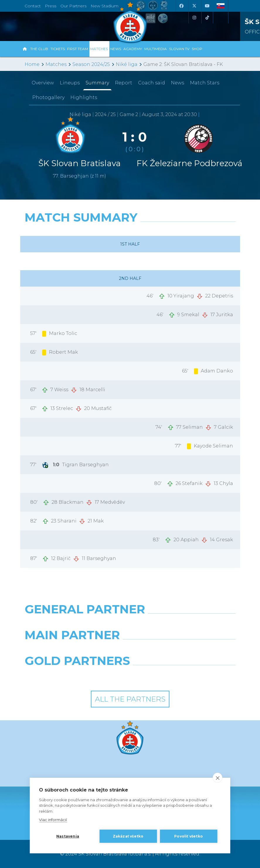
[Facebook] (181, 6)
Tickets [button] (58, 49)
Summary (97, 83)
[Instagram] (194, 18)
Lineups (70, 83)
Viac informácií (53, 820)
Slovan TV (179, 49)
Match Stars (205, 83)
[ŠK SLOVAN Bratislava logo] (130, 22)
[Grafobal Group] (185, 676)
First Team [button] (78, 49)
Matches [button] (99, 49)
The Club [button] (39, 49)
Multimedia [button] (156, 49)
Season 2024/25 (91, 64)
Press (51, 6)
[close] (218, 778)
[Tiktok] (207, 18)
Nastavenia (68, 836)
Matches (56, 64)
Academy (133, 49)
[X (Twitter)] (194, 6)
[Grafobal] (75, 650)
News (116, 49)
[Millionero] (185, 650)
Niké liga (127, 64)
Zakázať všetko (128, 836)
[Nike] (130, 624)
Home (32, 64)
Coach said (152, 83)
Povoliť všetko (188, 836)
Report (124, 83)
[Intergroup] (75, 676)
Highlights (84, 97)
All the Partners (130, 699)
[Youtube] (207, 6)
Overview (43, 83)
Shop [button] (197, 49)
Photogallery (48, 97)
